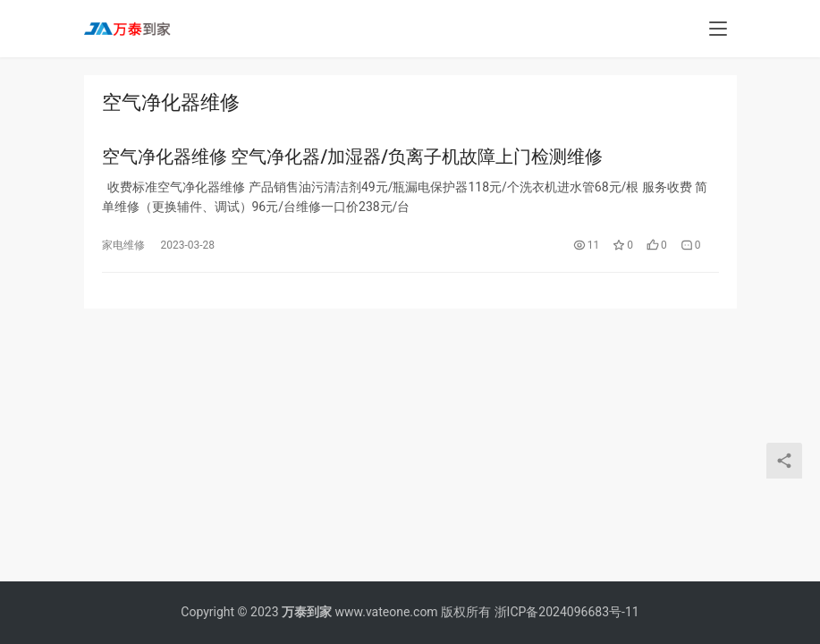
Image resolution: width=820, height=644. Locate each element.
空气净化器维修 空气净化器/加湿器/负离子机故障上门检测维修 (353, 157)
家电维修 (123, 246)
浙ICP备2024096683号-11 (567, 612)
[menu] (718, 29)
